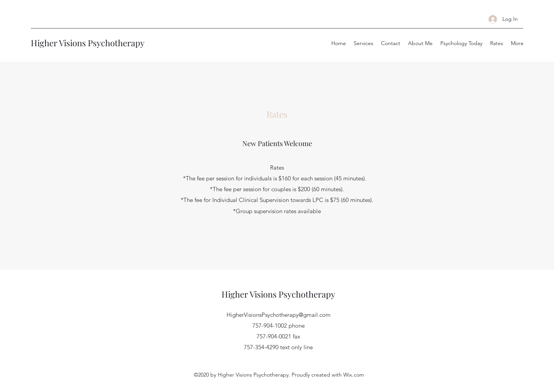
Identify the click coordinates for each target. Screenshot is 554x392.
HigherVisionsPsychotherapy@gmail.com (279, 315)
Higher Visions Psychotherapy (88, 43)
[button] (363, 43)
